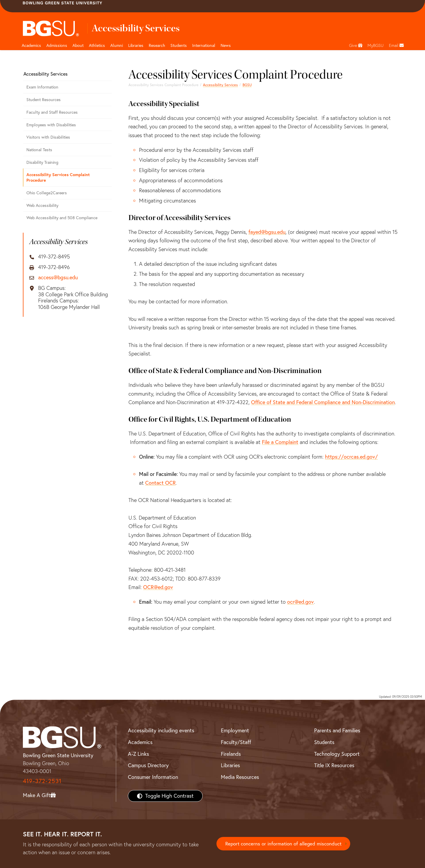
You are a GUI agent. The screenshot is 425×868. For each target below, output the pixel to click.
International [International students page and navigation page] (204, 45)
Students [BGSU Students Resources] (324, 742)
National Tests (39, 150)
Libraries (136, 45)
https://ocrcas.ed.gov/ (351, 457)
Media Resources (240, 777)
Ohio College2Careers (47, 193)
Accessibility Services (220, 85)
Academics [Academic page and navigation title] (31, 45)
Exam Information (42, 87)
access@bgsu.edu (58, 278)
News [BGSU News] (226, 45)
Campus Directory (148, 765)
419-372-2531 (42, 781)
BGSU (247, 85)
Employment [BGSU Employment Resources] (235, 730)
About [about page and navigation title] (78, 45)
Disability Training (42, 162)
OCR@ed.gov (158, 587)
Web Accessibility (42, 205)
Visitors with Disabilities (48, 137)
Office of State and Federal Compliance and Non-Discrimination (323, 402)
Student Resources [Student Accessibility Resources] (44, 100)
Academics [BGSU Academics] (140, 742)
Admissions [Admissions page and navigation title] (57, 45)
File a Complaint (280, 442)
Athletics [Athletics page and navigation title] (97, 45)
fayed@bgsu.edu (267, 232)
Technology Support (337, 754)
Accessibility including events (161, 730)
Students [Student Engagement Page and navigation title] (179, 45)
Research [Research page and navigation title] (157, 45)
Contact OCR (160, 483)
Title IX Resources (334, 765)
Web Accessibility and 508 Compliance (62, 218)
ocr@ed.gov (300, 602)
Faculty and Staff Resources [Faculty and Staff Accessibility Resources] (52, 112)
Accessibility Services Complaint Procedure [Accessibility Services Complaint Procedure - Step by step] (58, 177)
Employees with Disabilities (51, 125)
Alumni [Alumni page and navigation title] (117, 45)
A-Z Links (138, 754)
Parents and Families (337, 730)
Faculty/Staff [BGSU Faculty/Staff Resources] (236, 742)
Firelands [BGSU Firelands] (231, 754)
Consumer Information (153, 777)
